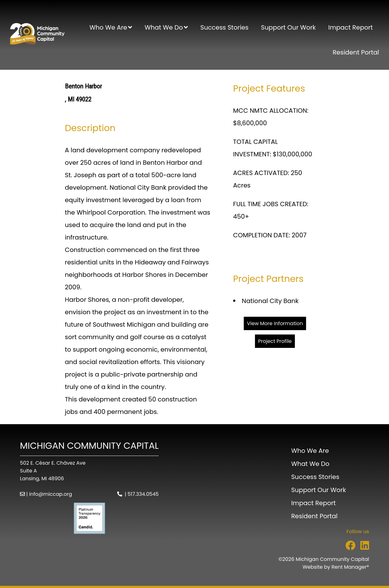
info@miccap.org (50, 494)
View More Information (275, 323)
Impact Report (351, 27)
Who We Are (108, 27)
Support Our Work (288, 27)
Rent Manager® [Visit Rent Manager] (350, 567)
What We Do (164, 27)
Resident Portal (356, 52)
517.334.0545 (143, 494)
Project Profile (275, 341)
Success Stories (224, 27)
